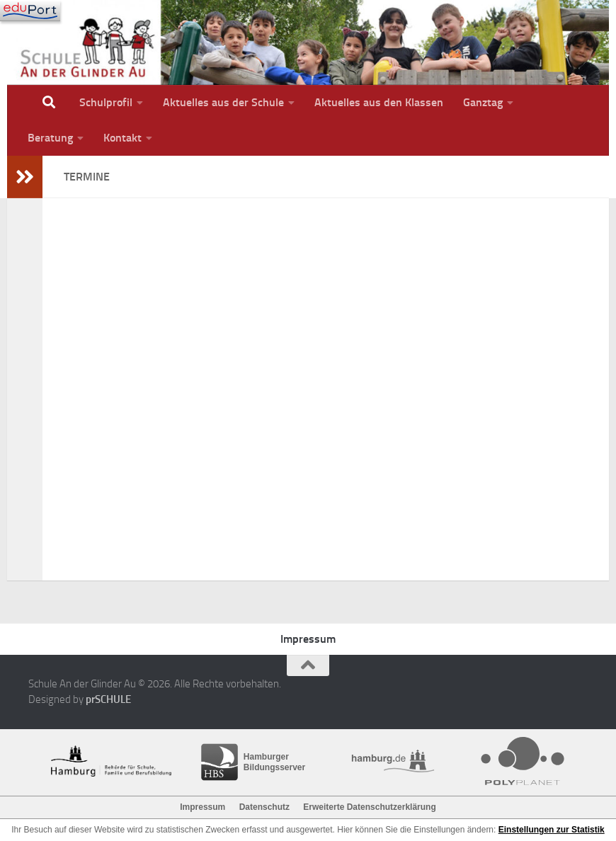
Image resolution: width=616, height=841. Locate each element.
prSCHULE (108, 699)
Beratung (50, 138)
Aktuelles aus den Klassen (379, 102)
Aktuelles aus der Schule (223, 102)
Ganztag (483, 102)
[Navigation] (30, 11)
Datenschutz (264, 807)
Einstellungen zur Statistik (552, 830)
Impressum (308, 639)
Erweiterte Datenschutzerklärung (369, 807)
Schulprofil (106, 102)
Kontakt (122, 138)
